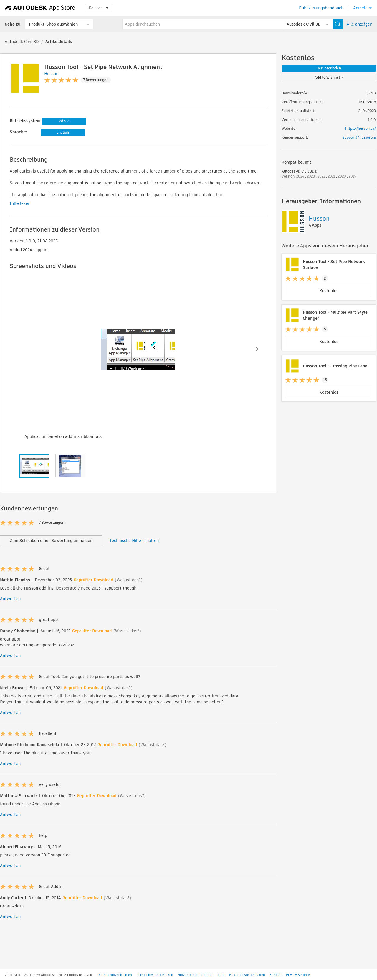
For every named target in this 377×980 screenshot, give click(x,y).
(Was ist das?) (129, 580)
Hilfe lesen (20, 203)
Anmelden (363, 8)
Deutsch (99, 8)
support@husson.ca (359, 137)
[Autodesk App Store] (40, 8)
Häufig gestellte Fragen (247, 975)
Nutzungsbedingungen (196, 975)
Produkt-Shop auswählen (53, 24)
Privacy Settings (298, 975)
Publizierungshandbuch (321, 8)
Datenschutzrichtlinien (115, 975)
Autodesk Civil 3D (22, 42)
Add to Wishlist (329, 77)
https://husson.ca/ (361, 128)
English (63, 132)
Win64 (64, 121)
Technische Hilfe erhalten (134, 541)
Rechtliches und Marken (155, 975)
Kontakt (276, 975)
